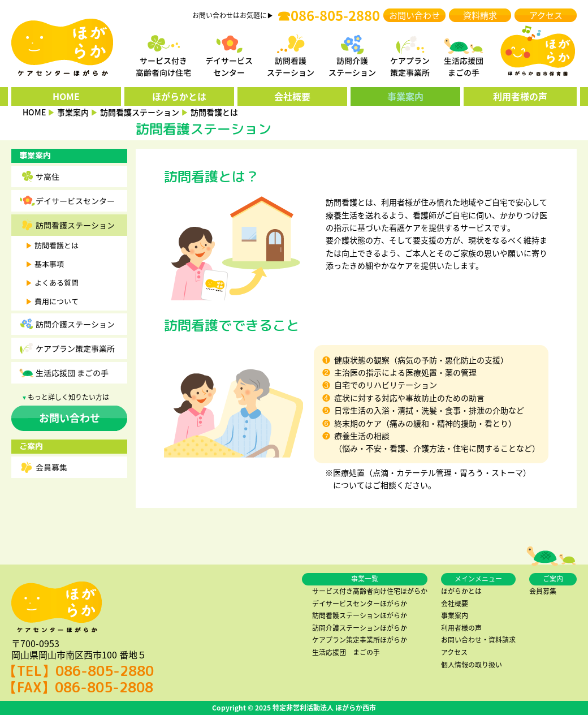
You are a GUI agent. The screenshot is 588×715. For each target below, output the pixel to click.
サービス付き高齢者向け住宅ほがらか (370, 591)
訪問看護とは (57, 245)
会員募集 (51, 467)
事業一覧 (365, 579)
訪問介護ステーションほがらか (360, 628)
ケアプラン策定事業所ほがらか (360, 640)
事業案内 (405, 96)
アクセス (546, 15)
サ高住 (47, 176)
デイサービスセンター (75, 201)
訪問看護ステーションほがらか (360, 615)
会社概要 (292, 96)
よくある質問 (57, 283)
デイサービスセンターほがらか (360, 604)
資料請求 (480, 15)
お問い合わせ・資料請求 (478, 640)
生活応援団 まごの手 (72, 373)
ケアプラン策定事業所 (75, 348)
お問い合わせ (414, 15)
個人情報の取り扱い (472, 665)
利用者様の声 (520, 96)
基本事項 (49, 264)
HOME (66, 96)
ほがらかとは (179, 96)
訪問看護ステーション (75, 225)
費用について (57, 301)
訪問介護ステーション (75, 324)
